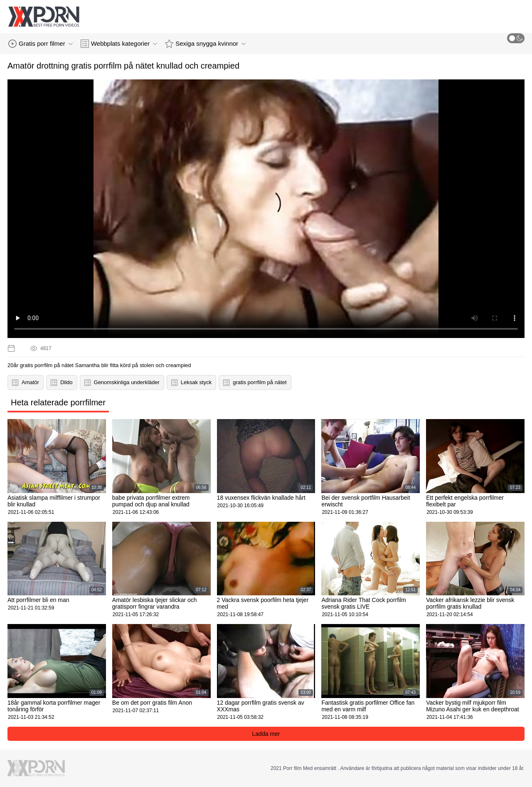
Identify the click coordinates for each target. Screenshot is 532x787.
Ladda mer (266, 734)
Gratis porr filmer (41, 44)
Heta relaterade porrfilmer (58, 402)
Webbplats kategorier (119, 44)
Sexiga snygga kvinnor (205, 44)
